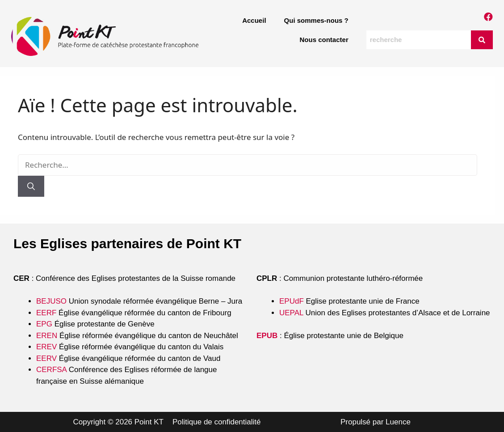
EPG (44, 324)
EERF (46, 313)
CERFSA (51, 370)
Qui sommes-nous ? (316, 20)
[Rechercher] (31, 186)
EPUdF (292, 301)
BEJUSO (52, 301)
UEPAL (291, 313)
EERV (46, 358)
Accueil (254, 20)
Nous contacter (324, 40)
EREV (46, 347)
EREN (47, 336)
